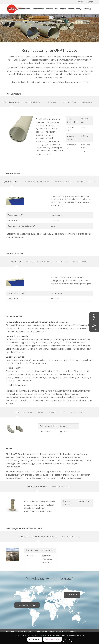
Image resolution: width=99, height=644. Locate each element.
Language (89, 2)
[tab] (11, 102)
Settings (68, 639)
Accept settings (35, 639)
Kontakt (81, 2)
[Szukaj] (8, 19)
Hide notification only (53, 639)
